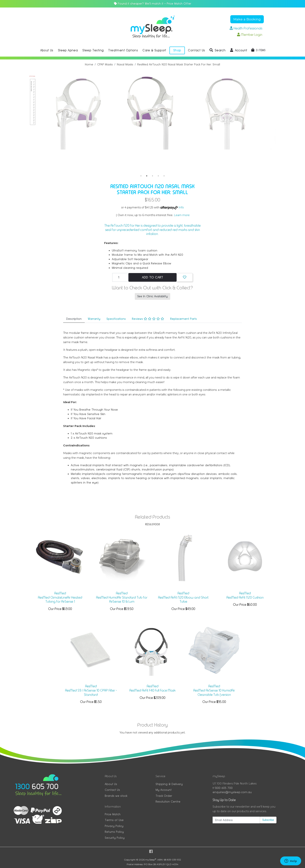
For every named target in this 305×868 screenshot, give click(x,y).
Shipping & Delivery (169, 784)
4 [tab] (158, 176)
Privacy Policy (114, 826)
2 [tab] (147, 176)
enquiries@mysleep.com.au (232, 792)
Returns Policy (114, 832)
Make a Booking (247, 19)
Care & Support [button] (154, 50)
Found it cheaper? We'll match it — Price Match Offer (153, 4)
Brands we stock (116, 796)
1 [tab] (141, 176)
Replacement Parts (184, 319)
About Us (111, 784)
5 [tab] (164, 176)
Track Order (164, 796)
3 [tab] (152, 176)
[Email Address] (236, 820)
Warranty (94, 319)
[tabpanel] (101, 112)
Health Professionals (246, 28)
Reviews (148, 319)
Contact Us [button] (196, 50)
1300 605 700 (223, 788)
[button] (217, 50)
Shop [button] (177, 50)
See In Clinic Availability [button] (152, 296)
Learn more (182, 215)
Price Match (113, 814)
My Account (164, 790)
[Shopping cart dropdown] (258, 50)
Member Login (250, 35)
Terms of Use (114, 820)
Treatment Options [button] (123, 50)
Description (74, 319)
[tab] (74, 319)
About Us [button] (47, 50)
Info (181, 207)
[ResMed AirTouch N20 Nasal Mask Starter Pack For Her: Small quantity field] (120, 277)
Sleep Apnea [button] (68, 50)
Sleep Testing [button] (93, 50)
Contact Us (112, 790)
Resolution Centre (168, 802)
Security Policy (115, 838)
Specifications (116, 319)
